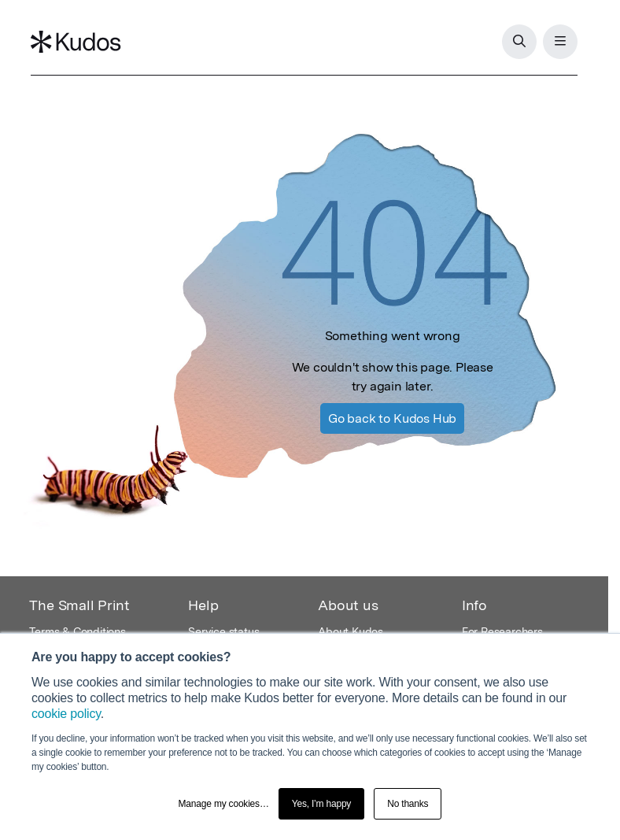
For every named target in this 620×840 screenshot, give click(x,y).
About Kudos (351, 631)
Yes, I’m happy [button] (321, 804)
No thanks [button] (408, 804)
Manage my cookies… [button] (224, 804)
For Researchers (502, 631)
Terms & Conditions (77, 631)
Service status (223, 631)
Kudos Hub (392, 418)
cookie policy (66, 714)
